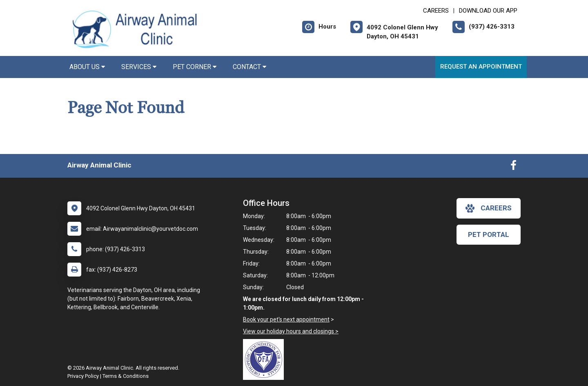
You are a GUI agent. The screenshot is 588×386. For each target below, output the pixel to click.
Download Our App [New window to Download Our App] (488, 11)
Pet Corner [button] (195, 67)
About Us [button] (87, 67)
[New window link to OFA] (265, 359)
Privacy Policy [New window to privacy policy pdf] (83, 376)
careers (489, 208)
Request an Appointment (481, 67)
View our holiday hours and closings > (291, 331)
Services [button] (139, 67)
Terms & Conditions (126, 376)
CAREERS (436, 11)
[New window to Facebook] (513, 167)
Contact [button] (249, 67)
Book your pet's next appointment (286, 319)
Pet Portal (489, 234)
